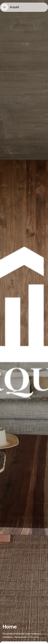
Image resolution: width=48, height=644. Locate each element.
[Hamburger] (5, 7)
